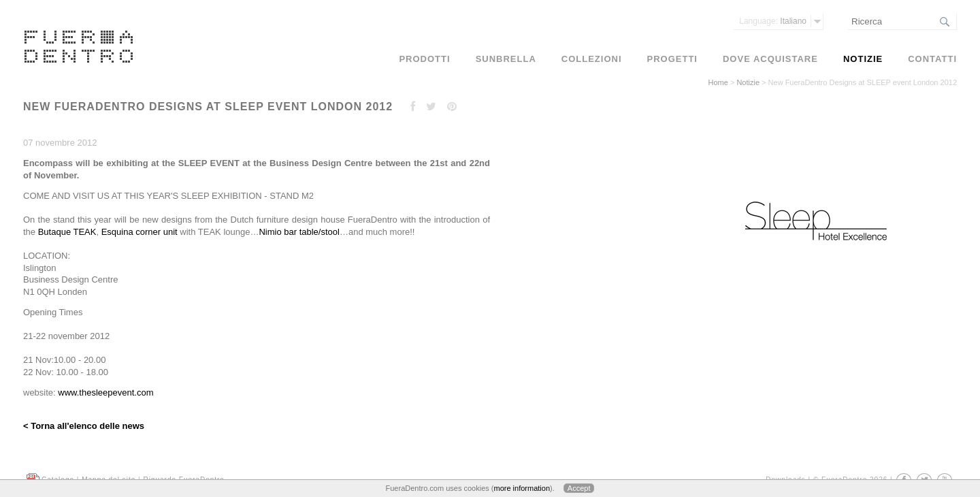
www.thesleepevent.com (105, 392)
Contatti (932, 59)
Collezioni (592, 59)
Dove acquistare (770, 59)
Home (718, 82)
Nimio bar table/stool (299, 232)
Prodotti (424, 59)
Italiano (773, 21)
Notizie (748, 82)
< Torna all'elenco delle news (84, 426)
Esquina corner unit (140, 232)
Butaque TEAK (67, 232)
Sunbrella (506, 59)
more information (522, 488)
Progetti (672, 59)
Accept (579, 488)
